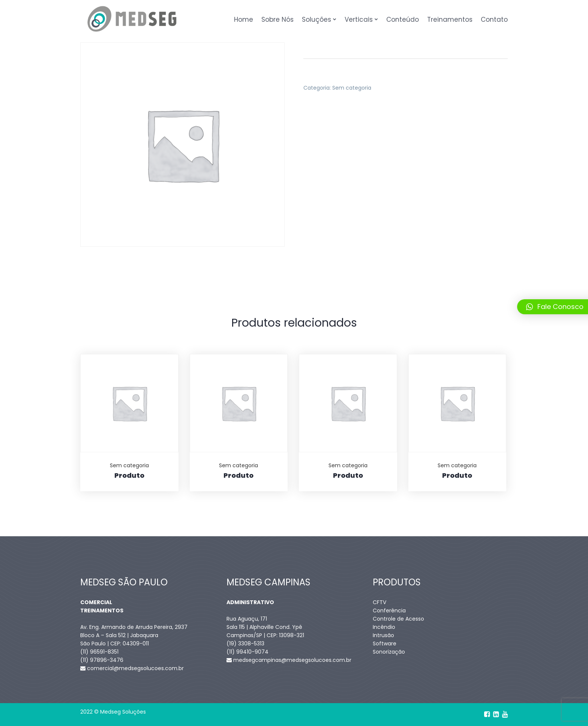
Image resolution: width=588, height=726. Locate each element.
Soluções (316, 19)
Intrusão (383, 635)
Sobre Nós (277, 19)
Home (244, 19)
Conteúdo (403, 19)
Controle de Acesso (398, 619)
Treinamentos (450, 19)
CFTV (379, 602)
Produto (129, 475)
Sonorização (389, 652)
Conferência (389, 610)
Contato (494, 19)
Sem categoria (352, 88)
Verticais (359, 19)
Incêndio (384, 627)
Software (385, 643)
